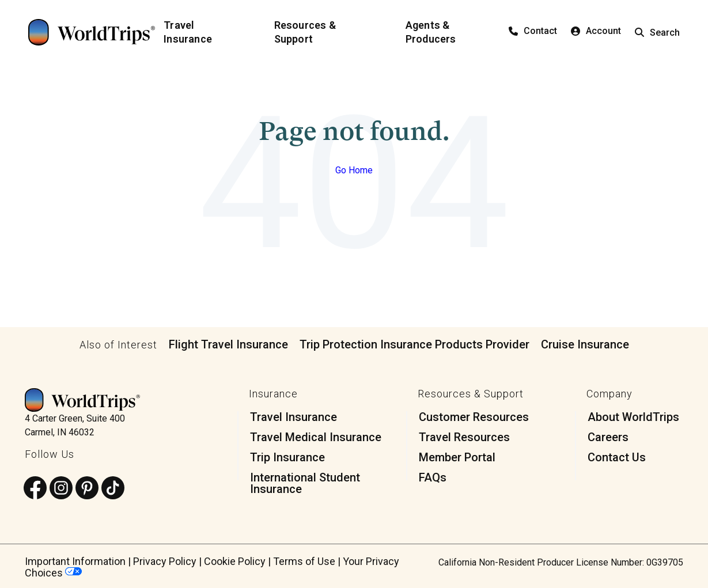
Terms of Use (304, 561)
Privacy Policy (165, 561)
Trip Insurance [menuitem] (287, 457)
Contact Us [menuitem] (617, 457)
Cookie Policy (235, 561)
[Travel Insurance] (210, 32)
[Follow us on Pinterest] (87, 489)
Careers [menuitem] (608, 437)
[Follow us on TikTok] (113, 489)
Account (596, 31)
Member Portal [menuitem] (457, 457)
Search (657, 33)
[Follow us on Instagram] (61, 489)
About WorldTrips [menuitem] (633, 417)
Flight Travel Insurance (228, 344)
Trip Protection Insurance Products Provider (414, 344)
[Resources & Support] (331, 32)
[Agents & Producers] (460, 32)
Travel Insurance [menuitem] (294, 417)
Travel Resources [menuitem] (464, 437)
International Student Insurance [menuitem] (305, 483)
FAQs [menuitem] (433, 477)
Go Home (354, 170)
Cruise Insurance (585, 344)
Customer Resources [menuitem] (474, 417)
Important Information (75, 561)
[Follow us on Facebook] (35, 489)
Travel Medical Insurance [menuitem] (316, 437)
